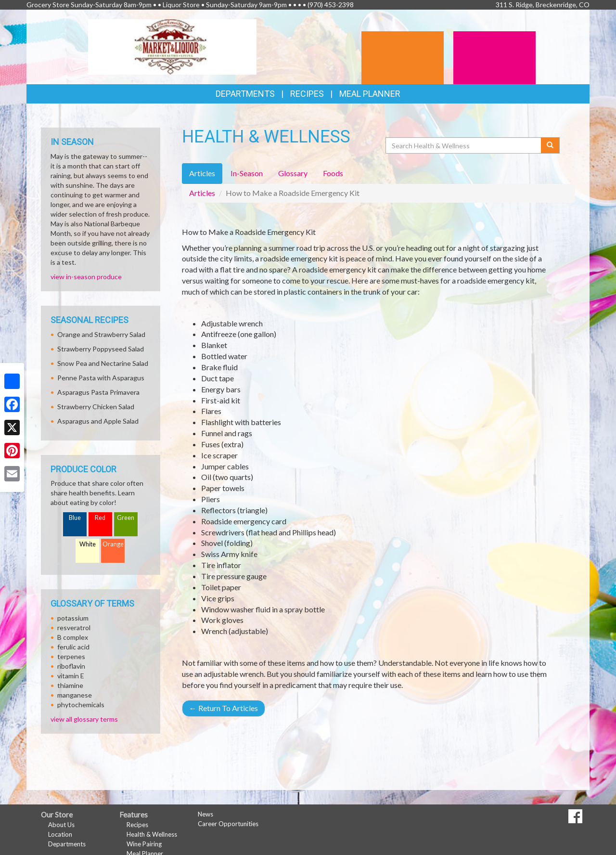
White (88, 544)
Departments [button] (245, 94)
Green (126, 518)
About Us (61, 825)
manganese (75, 695)
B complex (73, 637)
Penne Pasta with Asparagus (101, 378)
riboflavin (71, 666)
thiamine (70, 685)
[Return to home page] (173, 46)
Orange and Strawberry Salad (101, 334)
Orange (113, 544)
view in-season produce (86, 277)
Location (60, 834)
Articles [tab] (202, 173)
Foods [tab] (333, 173)
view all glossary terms (84, 719)
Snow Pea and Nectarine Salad (103, 363)
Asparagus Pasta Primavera (98, 392)
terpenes (71, 656)
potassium (73, 618)
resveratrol (74, 628)
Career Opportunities (228, 824)
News (205, 814)
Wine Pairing (144, 844)
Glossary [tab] (293, 173)
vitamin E (71, 676)
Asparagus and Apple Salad (98, 421)
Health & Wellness (152, 834)
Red (100, 518)
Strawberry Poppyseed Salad (101, 349)
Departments (67, 844)
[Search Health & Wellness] (464, 145)
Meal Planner (370, 94)
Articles (202, 193)
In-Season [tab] (247, 173)
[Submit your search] (550, 145)
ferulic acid (73, 647)
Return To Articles (224, 708)
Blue (75, 518)
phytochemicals (81, 705)
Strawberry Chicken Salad (96, 407)
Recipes (307, 94)
